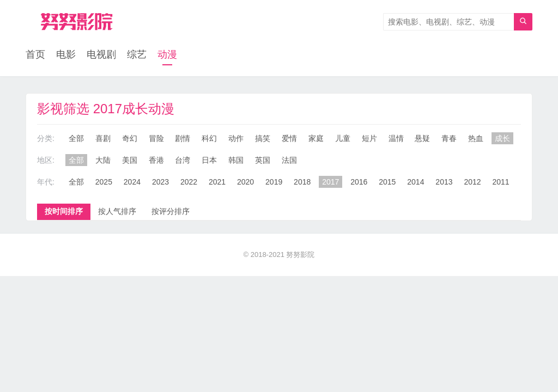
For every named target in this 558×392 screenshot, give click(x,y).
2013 (444, 182)
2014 (416, 182)
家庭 (316, 138)
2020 (245, 182)
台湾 (183, 160)
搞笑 (263, 138)
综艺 (137, 54)
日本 (209, 160)
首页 (35, 54)
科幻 (209, 138)
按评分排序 (171, 211)
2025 (104, 182)
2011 (501, 182)
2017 (330, 182)
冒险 (156, 138)
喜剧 (103, 138)
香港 (156, 160)
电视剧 (101, 54)
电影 (66, 54)
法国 (289, 160)
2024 (132, 182)
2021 (217, 182)
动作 (236, 138)
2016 (359, 182)
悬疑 (422, 138)
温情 (396, 138)
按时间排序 (64, 211)
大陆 (103, 160)
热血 (476, 138)
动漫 (167, 54)
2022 (189, 182)
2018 (302, 182)
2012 (472, 182)
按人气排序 (117, 211)
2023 (160, 182)
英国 (263, 160)
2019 (274, 182)
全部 (76, 138)
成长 (502, 138)
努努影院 (300, 255)
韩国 (236, 160)
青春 (449, 138)
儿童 (343, 138)
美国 (130, 160)
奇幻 (130, 138)
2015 (387, 182)
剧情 (183, 138)
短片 (369, 138)
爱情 (289, 138)
